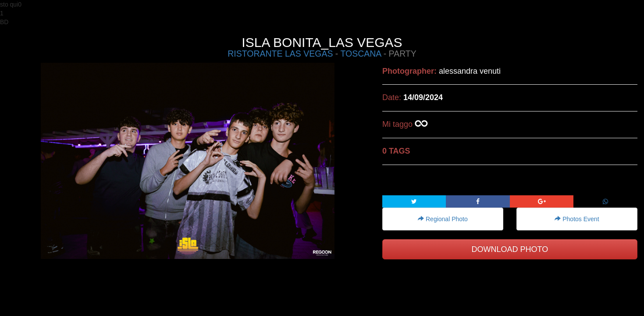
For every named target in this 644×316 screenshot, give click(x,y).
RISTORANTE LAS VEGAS (280, 54)
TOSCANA (361, 54)
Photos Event (577, 219)
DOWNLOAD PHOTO (510, 249)
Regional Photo (443, 219)
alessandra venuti (470, 71)
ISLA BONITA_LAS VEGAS (322, 42)
